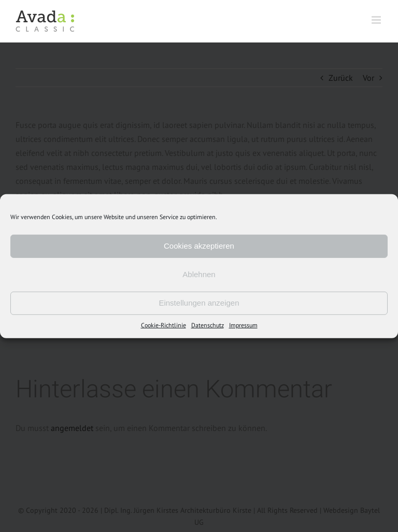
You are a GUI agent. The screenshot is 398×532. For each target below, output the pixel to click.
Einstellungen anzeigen (199, 303)
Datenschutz (208, 325)
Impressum (243, 325)
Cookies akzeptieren (199, 246)
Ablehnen (199, 274)
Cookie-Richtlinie (164, 325)
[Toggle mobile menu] (377, 20)
